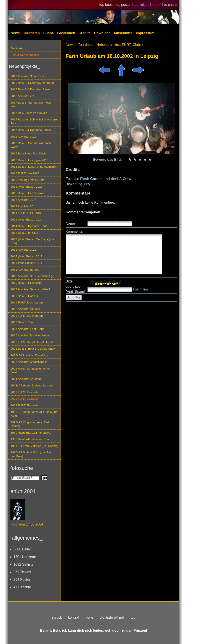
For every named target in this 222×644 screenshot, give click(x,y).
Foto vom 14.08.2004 (27, 524)
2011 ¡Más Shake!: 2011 (26, 263)
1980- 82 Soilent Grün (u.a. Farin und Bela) (32, 454)
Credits (85, 33)
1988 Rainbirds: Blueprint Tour (30, 439)
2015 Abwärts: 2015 (24, 200)
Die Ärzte (17, 48)
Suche (49, 33)
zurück (57, 617)
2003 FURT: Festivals (24, 392)
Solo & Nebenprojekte (25, 55)
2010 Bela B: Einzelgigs (26, 283)
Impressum (145, 33)
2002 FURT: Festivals (24, 405)
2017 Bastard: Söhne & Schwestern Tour (34, 121)
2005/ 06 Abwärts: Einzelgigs (29, 355)
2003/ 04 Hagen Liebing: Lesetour (33, 385)
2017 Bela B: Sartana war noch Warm (31, 104)
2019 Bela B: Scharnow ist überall (33, 83)
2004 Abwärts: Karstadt (26, 379)
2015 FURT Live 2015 (25, 173)
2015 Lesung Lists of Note (28, 180)
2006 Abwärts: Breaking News (30, 335)
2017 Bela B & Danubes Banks (31, 130)
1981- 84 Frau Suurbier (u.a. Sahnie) (34, 446)
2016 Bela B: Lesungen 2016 (29, 160)
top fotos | (107, 5)
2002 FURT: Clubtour (24, 399)
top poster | (124, 5)
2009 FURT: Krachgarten (27, 303)
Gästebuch (66, 33)
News (15, 33)
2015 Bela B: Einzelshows (27, 193)
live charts (170, 5)
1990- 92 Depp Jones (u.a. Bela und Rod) (34, 414)
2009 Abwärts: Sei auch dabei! (30, 289)
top (133, 617)
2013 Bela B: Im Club (24, 233)
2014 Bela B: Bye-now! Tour (29, 226)
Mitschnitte (123, 33)
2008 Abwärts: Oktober (25, 309)
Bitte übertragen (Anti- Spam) (75, 286)
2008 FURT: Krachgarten (27, 316)
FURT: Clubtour (134, 45)
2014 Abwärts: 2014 (24, 206)
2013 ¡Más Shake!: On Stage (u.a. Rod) (33, 241)
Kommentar (75, 231)
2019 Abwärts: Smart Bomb (28, 76)
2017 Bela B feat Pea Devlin (29, 113)
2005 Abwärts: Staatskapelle (29, 362)
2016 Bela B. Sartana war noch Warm (31, 145)
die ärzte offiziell (112, 617)
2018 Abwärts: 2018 (24, 96)
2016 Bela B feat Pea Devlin (29, 153)
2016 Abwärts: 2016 (24, 137)
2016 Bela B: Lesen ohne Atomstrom (34, 167)
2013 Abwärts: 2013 (24, 250)
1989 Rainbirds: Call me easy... (31, 433)
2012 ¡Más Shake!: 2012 (26, 256)
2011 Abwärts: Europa (25, 270)
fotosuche (22, 468)
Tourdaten (32, 33)
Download (102, 33)
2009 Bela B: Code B (24, 296)
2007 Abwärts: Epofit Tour (27, 329)
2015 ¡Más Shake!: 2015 (26, 187)
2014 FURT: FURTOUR (26, 213)
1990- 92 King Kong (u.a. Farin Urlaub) (31, 424)
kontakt (74, 617)
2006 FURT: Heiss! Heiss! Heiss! (32, 342)
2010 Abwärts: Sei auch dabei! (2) (33, 276)
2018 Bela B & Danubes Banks (31, 89)
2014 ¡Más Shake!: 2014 (26, 220)
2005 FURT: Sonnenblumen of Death (30, 370)
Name (70, 223)
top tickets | (143, 5)
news (89, 617)
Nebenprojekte (108, 45)
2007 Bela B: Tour (22, 322)
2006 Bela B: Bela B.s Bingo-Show (33, 349)
